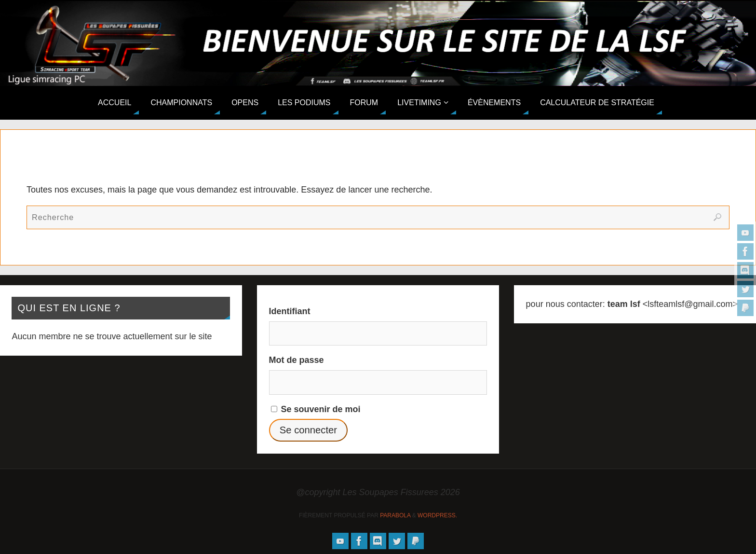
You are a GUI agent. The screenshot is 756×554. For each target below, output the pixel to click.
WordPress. (437, 515)
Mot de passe (297, 360)
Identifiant (290, 311)
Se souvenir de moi (316, 409)
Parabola (395, 515)
